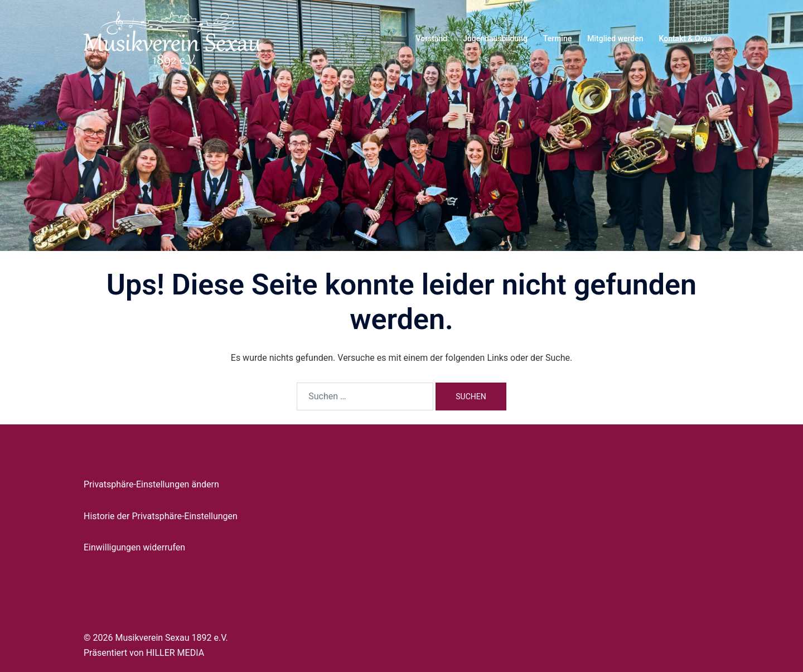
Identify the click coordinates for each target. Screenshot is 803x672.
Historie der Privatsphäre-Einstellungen (161, 516)
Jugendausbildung (495, 38)
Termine (557, 38)
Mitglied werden (615, 38)
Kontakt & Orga (685, 38)
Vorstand (431, 38)
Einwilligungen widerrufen (134, 547)
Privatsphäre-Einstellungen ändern (151, 484)
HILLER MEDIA (175, 653)
